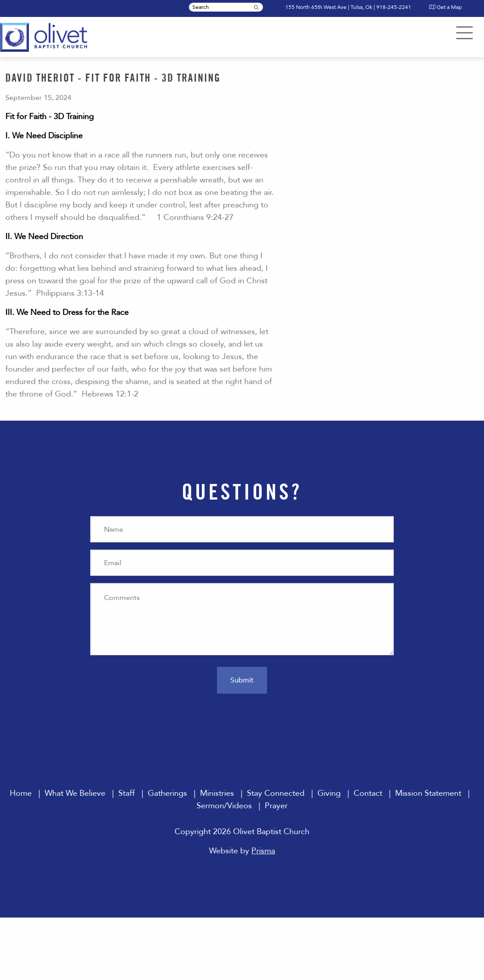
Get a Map (445, 7)
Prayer (276, 806)
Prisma (263, 851)
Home (21, 793)
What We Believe (75, 793)
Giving (329, 793)
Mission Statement (428, 793)
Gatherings (167, 793)
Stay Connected (276, 793)
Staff (127, 793)
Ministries (217, 793)
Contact (368, 793)
